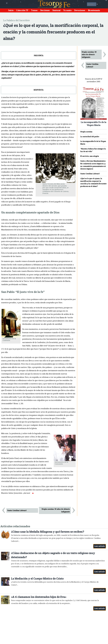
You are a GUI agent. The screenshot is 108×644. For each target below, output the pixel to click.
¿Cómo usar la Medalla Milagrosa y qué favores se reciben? (48, 532)
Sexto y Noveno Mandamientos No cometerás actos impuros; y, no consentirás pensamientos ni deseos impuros (93, 165)
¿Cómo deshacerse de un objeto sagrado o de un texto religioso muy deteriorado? (53, 555)
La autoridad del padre (90, 137)
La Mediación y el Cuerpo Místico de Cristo (37, 579)
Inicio (11, 10)
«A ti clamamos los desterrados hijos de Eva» (39, 597)
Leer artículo (100, 546)
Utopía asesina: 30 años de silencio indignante (56, 510)
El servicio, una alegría (90, 156)
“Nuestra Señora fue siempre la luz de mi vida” (93, 150)
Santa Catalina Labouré (17, 510)
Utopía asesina (86, 132)
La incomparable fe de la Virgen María (93, 143)
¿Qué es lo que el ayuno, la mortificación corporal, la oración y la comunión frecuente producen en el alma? (93, 182)
